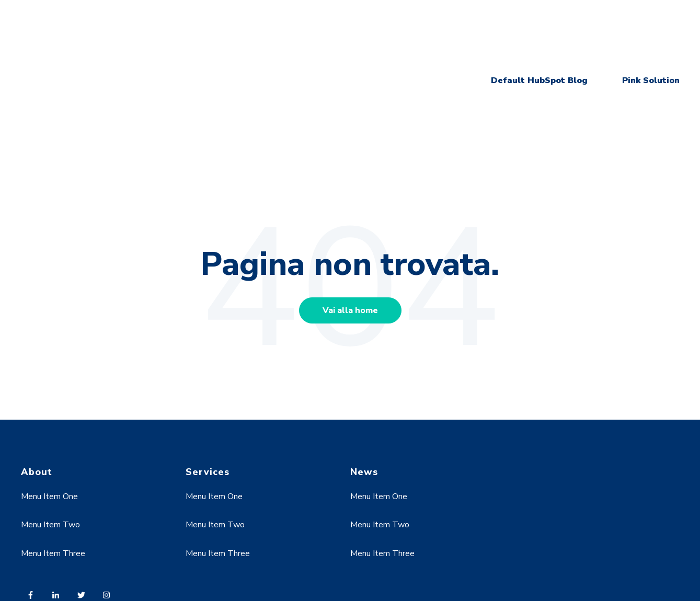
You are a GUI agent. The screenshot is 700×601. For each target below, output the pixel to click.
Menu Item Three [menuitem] (53, 519)
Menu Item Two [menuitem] (50, 491)
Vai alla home (350, 276)
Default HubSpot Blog (539, 63)
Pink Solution (651, 63)
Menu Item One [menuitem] (49, 463)
